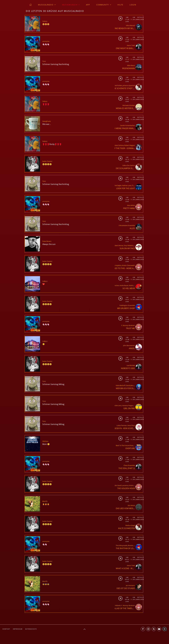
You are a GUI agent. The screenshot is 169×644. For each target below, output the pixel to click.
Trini (44, 61)
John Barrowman (129, 345)
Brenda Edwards (134, 545)
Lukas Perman (122, 425)
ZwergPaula (46, 121)
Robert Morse (118, 245)
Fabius (45, 21)
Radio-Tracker (47, 161)
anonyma (46, 41)
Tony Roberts (128, 245)
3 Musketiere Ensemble (127, 225)
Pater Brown (47, 241)
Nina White (131, 205)
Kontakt (6, 629)
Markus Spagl (130, 525)
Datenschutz (31, 629)
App (88, 5)
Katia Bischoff (121, 385)
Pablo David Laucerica (121, 485)
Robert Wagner (130, 145)
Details (140, 17)
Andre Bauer (124, 285)
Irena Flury (131, 425)
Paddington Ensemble (127, 305)
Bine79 (45, 501)
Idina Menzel (130, 25)
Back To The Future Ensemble (126, 445)
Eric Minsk (131, 505)
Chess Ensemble (129, 465)
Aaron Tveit (131, 45)
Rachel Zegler (117, 185)
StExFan (45, 441)
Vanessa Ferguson (129, 405)
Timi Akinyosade (122, 545)
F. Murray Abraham (128, 325)
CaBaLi (45, 281)
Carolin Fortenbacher (127, 125)
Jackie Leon (118, 405)
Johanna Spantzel (129, 85)
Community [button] (104, 5)
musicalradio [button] (47, 5)
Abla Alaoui (131, 65)
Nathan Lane (127, 185)
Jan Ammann (130, 585)
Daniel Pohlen (117, 85)
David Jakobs (131, 385)
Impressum (18, 629)
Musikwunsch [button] (71, 5)
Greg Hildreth (116, 605)
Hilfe (120, 5)
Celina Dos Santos (129, 165)
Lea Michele (131, 365)
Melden (140, 19)
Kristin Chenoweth (128, 265)
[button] (84, 629)
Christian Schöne (118, 145)
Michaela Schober (129, 105)
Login (133, 5)
